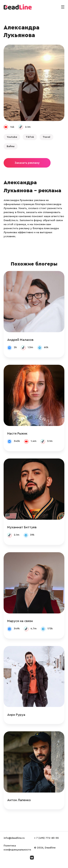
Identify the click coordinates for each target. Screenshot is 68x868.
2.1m (28, 127)
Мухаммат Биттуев (22, 527)
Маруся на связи (20, 621)
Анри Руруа (16, 715)
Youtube (12, 137)
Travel (46, 137)
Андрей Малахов (20, 340)
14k (12, 127)
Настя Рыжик (17, 433)
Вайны (11, 146)
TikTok (30, 137)
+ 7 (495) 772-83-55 (46, 838)
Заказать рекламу (27, 163)
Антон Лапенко (19, 800)
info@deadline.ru (14, 838)
